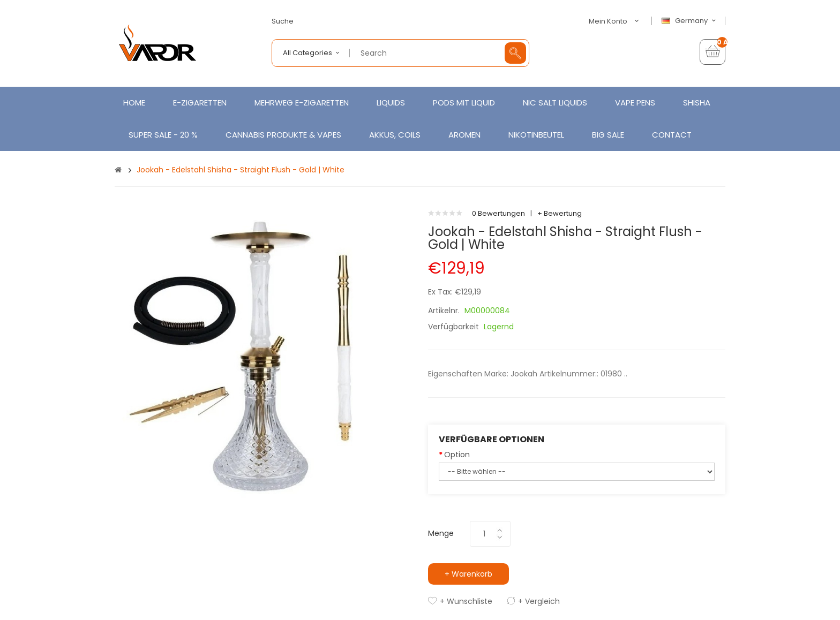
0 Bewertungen (498, 213)
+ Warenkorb (468, 574)
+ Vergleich (539, 601)
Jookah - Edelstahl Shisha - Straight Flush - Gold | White (241, 170)
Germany (690, 21)
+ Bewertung (560, 213)
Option (457, 455)
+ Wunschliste (466, 601)
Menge (441, 533)
